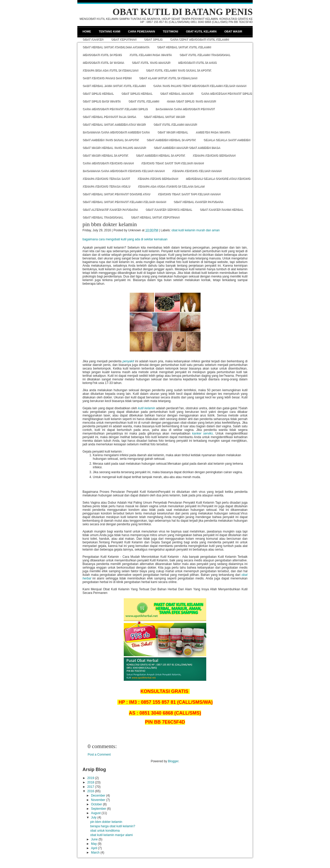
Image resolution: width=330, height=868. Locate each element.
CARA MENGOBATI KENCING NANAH (108, 163)
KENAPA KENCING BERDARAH (214, 155)
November (98, 800)
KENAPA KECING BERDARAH (158, 178)
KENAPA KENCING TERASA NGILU (106, 186)
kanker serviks (202, 433)
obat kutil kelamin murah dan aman (196, 230)
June (94, 839)
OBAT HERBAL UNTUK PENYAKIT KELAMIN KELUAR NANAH (124, 202)
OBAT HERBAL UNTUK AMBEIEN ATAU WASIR (114, 124)
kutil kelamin (146, 408)
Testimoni (170, 31)
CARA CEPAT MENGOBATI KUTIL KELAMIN (199, 39)
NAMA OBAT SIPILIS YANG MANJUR (191, 101)
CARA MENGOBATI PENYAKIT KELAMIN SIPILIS (115, 109)
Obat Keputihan (123, 39)
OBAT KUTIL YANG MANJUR (151, 62)
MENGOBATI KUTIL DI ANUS (197, 62)
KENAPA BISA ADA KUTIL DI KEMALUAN (110, 70)
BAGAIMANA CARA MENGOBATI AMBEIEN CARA (116, 132)
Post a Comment (99, 755)
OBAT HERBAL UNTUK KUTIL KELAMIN (184, 47)
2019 (91, 778)
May (94, 844)
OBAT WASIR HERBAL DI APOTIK (105, 155)
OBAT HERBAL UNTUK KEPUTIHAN (155, 217)
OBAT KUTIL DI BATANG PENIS (183, 12)
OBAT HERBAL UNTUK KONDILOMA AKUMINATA (116, 47)
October (97, 804)
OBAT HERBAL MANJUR (176, 93)
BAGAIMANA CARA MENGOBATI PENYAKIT (185, 109)
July (94, 817)
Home (87, 31)
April (94, 848)
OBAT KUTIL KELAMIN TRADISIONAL (205, 55)
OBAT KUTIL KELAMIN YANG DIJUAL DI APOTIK (179, 70)
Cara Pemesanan (142, 31)
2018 (91, 782)
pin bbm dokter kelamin (110, 224)
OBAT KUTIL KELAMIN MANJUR (175, 124)
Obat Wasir (233, 31)
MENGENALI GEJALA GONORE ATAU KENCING (218, 178)
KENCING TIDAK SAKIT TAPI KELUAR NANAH (172, 163)
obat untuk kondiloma (105, 831)
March (95, 853)
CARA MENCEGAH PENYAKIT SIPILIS (226, 93)
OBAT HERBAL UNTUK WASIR (164, 117)
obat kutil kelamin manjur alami (112, 835)
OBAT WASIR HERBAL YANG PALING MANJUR (114, 148)
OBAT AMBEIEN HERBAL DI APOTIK (171, 140)
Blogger (173, 761)
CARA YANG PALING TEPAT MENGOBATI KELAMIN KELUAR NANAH (200, 86)
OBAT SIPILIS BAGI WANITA (101, 101)
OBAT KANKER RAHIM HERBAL (221, 209)
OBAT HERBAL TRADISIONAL (103, 217)
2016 (91, 791)
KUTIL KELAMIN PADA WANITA (151, 55)
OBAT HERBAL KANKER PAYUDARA (198, 202)
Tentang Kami (110, 31)
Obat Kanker (93, 39)
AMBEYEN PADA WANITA (213, 132)
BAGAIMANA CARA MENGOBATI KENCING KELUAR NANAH (123, 171)
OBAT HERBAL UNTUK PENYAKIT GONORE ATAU (116, 194)
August (96, 813)
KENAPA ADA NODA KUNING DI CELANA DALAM (171, 186)
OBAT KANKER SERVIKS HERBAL (169, 209)
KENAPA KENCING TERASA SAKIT (106, 178)
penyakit (128, 361)
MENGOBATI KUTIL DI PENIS (102, 55)
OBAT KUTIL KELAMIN (143, 101)
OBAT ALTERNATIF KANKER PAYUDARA (110, 209)
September (99, 809)
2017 (91, 787)
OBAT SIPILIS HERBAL (98, 93)
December (98, 796)
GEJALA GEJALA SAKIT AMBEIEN (227, 140)
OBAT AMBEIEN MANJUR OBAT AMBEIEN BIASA (187, 148)
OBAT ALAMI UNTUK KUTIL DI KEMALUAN (168, 78)
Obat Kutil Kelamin (201, 31)
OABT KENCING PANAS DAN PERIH (107, 78)
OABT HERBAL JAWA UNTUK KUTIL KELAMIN (114, 86)
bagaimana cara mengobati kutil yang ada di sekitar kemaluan (125, 239)
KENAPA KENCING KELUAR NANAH (197, 171)
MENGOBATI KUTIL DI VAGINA (103, 62)
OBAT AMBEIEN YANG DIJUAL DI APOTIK (111, 140)
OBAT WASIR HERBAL (172, 132)
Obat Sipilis (153, 39)
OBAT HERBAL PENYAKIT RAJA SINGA (109, 117)
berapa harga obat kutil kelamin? (113, 826)
